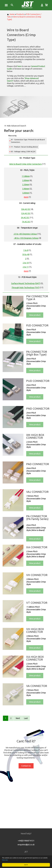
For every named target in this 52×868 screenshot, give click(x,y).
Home (11, 14)
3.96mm (26, 189)
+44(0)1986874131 (26, 841)
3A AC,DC (25, 218)
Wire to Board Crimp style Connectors (26, 164)
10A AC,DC (26, 209)
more (26, 197)
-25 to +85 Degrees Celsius (25, 234)
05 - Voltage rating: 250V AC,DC (23, 151)
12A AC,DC (26, 213)
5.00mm (26, 193)
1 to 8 (26, 250)
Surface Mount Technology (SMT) (26, 283)
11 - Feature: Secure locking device (24, 147)
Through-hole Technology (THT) (26, 288)
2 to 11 (26, 267)
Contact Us (26, 766)
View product (35, 315)
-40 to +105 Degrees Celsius (26, 238)
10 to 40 (26, 254)
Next (18, 718)
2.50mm (26, 185)
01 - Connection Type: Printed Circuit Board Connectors (28, 141)
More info (5, 860)
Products (20, 14)
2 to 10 (26, 263)
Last (26, 718)
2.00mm (26, 180)
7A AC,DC (26, 222)
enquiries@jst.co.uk (26, 845)
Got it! (26, 865)
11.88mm (26, 176)
